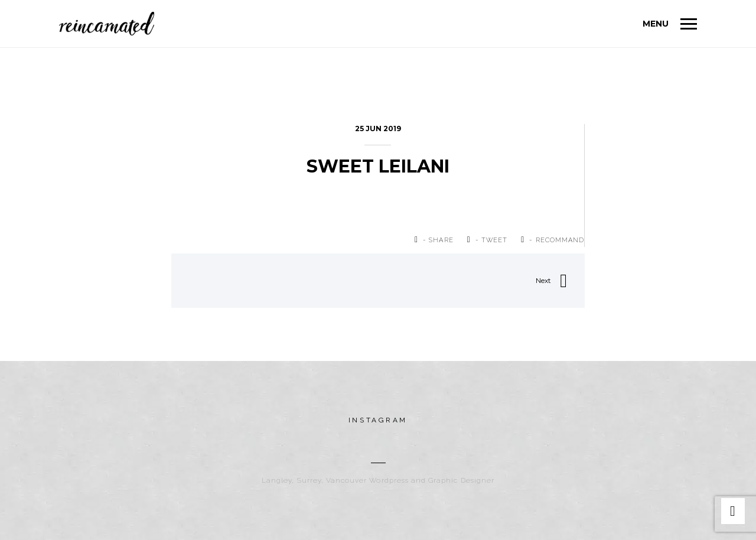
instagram (378, 420)
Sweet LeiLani (378, 166)
